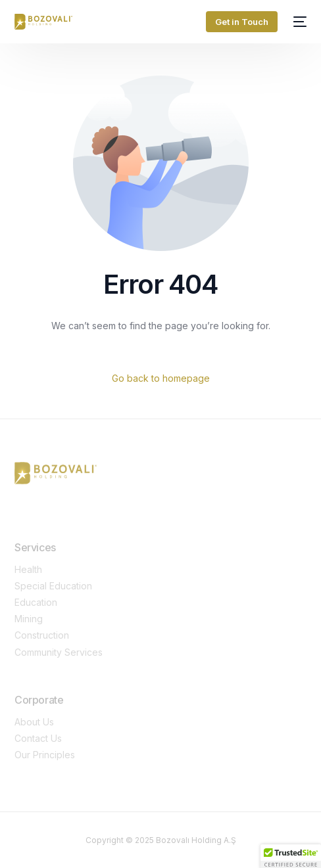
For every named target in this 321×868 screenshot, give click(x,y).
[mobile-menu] (299, 22)
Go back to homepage (161, 378)
